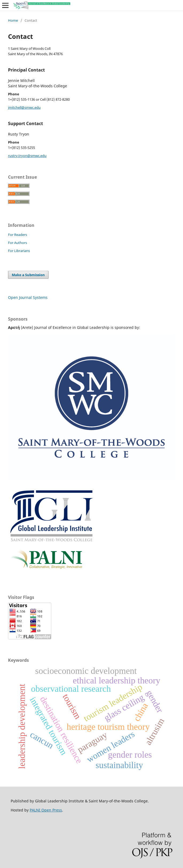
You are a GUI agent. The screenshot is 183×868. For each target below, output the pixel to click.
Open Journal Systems (28, 297)
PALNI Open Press (46, 810)
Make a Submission (28, 275)
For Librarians (19, 251)
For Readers (17, 235)
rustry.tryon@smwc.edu (27, 156)
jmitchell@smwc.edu (24, 107)
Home (13, 20)
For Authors (17, 243)
